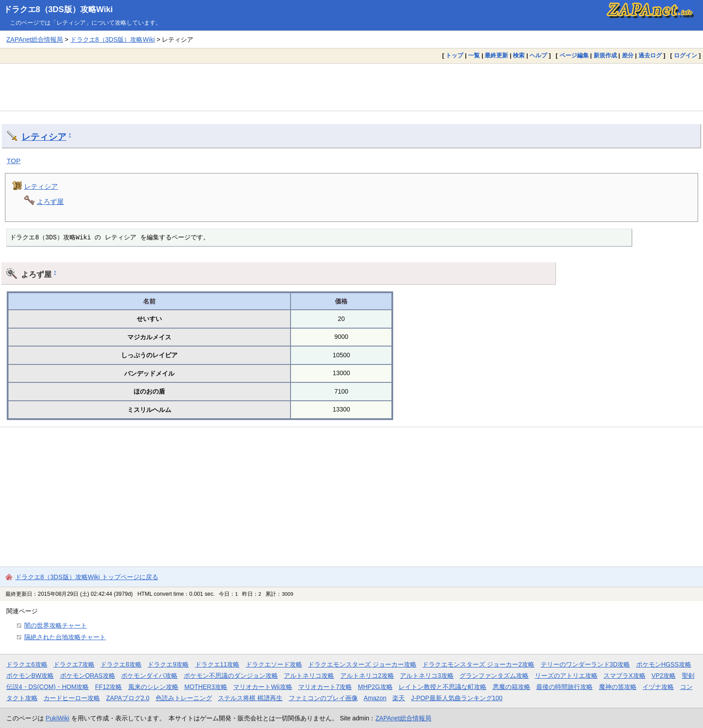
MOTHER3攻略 (206, 687)
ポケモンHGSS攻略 (664, 664)
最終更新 (496, 55)
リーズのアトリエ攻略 (566, 676)
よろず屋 (50, 201)
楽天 (399, 698)
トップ (454, 55)
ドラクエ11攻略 (217, 664)
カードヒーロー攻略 (72, 698)
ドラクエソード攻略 (274, 664)
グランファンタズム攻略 (494, 676)
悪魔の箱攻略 (512, 687)
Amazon (375, 698)
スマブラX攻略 (624, 676)
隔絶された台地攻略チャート (65, 637)
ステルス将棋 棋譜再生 (250, 698)
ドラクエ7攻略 (74, 664)
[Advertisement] (351, 87)
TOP (14, 161)
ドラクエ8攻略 (121, 664)
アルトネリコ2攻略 (367, 676)
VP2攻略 (664, 676)
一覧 (474, 55)
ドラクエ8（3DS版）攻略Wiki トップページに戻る (87, 577)
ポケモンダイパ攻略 (149, 676)
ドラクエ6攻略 (27, 664)
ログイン (686, 55)
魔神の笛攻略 (618, 687)
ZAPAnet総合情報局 (35, 39)
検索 (519, 55)
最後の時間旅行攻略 (564, 687)
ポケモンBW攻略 (30, 676)
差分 (628, 55)
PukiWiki (58, 718)
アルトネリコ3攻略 (427, 676)
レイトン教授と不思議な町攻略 (443, 687)
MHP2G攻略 (375, 687)
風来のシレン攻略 (153, 687)
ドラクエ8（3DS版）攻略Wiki (58, 9)
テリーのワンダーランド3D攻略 (586, 664)
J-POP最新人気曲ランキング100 (457, 698)
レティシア (44, 137)
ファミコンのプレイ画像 (323, 698)
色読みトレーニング (184, 698)
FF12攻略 (108, 687)
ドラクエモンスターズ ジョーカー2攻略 (478, 664)
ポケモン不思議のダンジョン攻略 (231, 676)
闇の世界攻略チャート (56, 625)
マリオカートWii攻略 (263, 687)
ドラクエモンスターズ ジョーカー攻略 (362, 664)
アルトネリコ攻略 (309, 676)
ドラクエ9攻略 (168, 664)
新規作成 (605, 55)
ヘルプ (538, 55)
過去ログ (650, 55)
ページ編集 (574, 55)
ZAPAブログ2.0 (128, 698)
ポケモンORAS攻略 (88, 676)
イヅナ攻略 (658, 687)
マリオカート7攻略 (325, 687)
